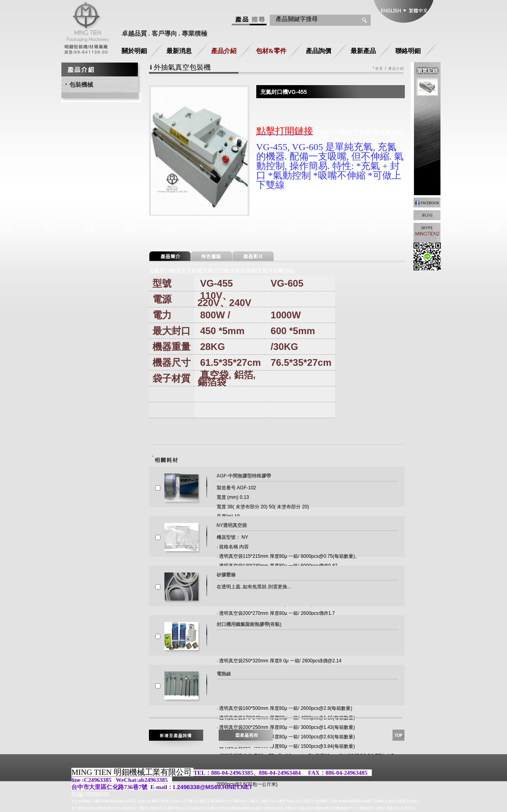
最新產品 (363, 51)
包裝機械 (81, 85)
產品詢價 (318, 51)
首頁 (379, 69)
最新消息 (179, 51)
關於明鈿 (134, 51)
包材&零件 (271, 51)
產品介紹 (224, 51)
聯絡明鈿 (408, 51)
